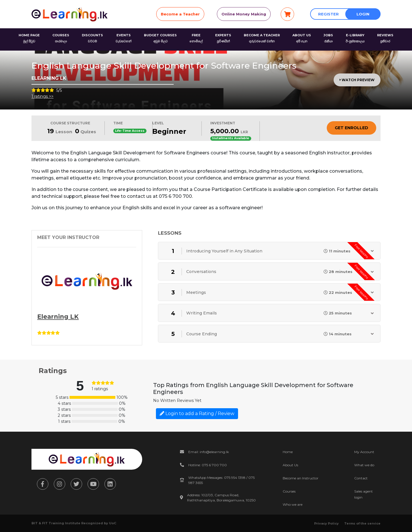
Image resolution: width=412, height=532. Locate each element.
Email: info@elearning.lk (209, 452)
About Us (290, 465)
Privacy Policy (326, 523)
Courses (289, 491)
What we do (364, 465)
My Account (364, 452)
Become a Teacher (180, 14)
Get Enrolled (351, 128)
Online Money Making (244, 14)
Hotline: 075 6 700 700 (208, 465)
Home (288, 452)
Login (363, 14)
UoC (113, 523)
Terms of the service (362, 523)
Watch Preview (357, 80)
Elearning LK (58, 317)
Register (328, 14)
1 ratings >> (42, 96)
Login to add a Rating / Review (197, 414)
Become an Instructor (301, 478)
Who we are (293, 504)
